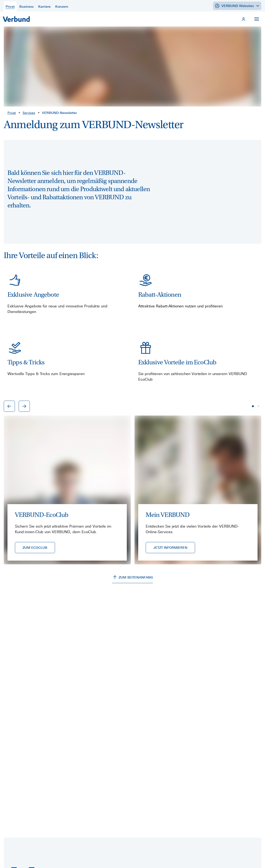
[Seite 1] (253, 406)
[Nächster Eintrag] (24, 406)
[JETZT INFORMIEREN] (170, 548)
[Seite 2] (258, 406)
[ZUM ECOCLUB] (35, 548)
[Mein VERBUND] (244, 19)
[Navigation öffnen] (257, 19)
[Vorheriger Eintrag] (9, 406)
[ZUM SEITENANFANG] (132, 577)
